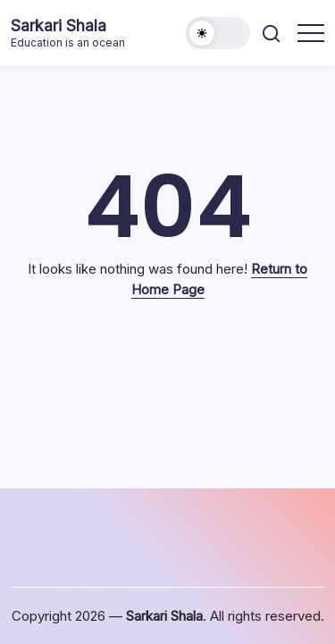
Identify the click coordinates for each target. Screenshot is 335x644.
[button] (218, 33)
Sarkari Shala (59, 25)
